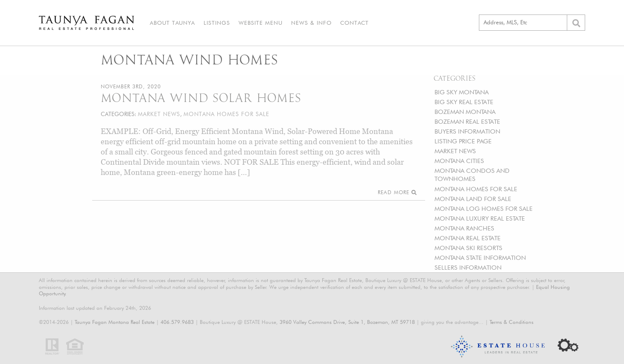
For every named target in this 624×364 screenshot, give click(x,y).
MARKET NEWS (455, 151)
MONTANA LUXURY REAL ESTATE (480, 218)
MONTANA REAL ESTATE (468, 238)
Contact (354, 23)
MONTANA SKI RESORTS (468, 248)
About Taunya (172, 23)
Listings (217, 23)
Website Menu (261, 23)
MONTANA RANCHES (464, 228)
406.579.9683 (177, 322)
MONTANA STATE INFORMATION (480, 258)
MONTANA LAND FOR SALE (473, 199)
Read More (397, 192)
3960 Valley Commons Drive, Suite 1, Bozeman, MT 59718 (347, 322)
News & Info (311, 23)
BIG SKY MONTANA (462, 92)
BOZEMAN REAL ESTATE (467, 121)
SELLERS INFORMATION (468, 267)
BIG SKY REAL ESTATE (464, 102)
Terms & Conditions (512, 322)
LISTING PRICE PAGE (463, 141)
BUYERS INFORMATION (467, 131)
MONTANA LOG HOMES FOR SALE (484, 208)
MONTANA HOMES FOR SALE (476, 189)
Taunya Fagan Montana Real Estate (115, 322)
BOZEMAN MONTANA (465, 112)
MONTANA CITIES (459, 161)
